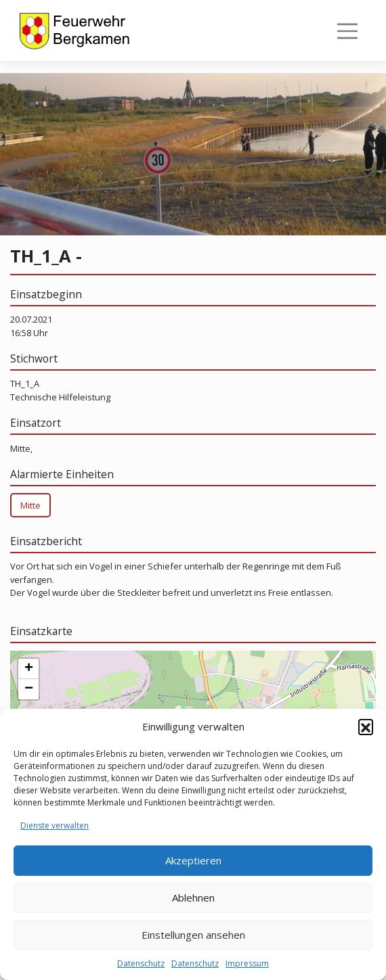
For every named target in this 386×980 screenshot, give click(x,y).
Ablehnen (193, 897)
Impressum (247, 963)
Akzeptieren (193, 860)
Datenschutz (141, 963)
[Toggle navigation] (348, 31)
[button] (366, 726)
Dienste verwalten (55, 825)
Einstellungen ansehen (193, 935)
